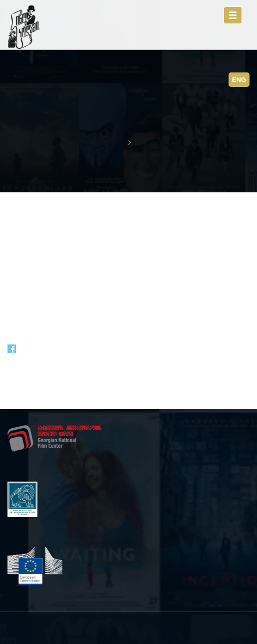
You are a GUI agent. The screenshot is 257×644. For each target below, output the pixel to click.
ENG (239, 80)
